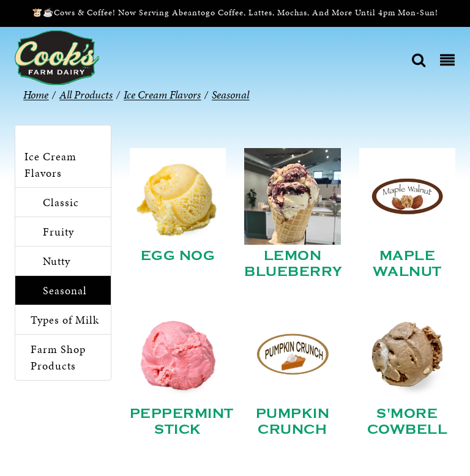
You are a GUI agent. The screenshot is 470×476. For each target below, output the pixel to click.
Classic (61, 202)
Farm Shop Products (58, 357)
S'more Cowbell (408, 422)
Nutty (57, 261)
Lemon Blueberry (293, 264)
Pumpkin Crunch (293, 422)
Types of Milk (65, 320)
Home (36, 95)
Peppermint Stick (182, 422)
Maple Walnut (407, 264)
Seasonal (65, 290)
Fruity (58, 232)
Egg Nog (178, 256)
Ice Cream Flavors (50, 165)
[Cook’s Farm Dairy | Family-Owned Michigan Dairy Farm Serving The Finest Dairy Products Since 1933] (57, 57)
